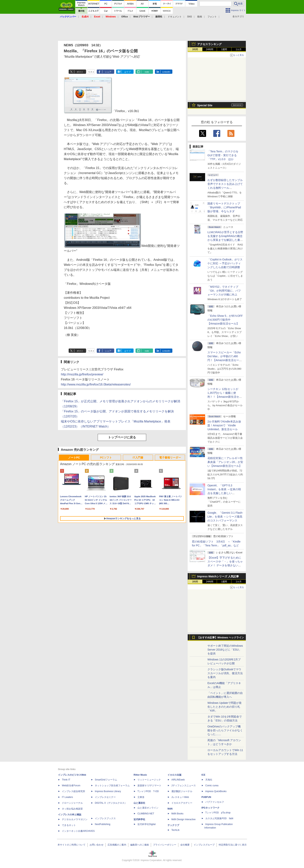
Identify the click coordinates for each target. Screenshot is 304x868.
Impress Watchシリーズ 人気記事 (218, 576)
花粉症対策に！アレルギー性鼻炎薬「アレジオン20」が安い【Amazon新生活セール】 (225, 462)
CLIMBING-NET (146, 814)
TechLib (175, 830)
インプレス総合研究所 (73, 791)
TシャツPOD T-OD (148, 791)
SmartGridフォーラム (106, 780)
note (147, 72)
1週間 (224, 49)
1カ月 (239, 49)
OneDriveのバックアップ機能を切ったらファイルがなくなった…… (225, 730)
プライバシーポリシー (165, 845)
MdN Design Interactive (184, 819)
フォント (212, 17)
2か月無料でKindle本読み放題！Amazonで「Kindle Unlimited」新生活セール (224, 425)
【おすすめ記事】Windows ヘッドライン (221, 638)
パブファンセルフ (215, 802)
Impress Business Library (108, 791)
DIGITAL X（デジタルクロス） (111, 803)
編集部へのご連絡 (140, 845)
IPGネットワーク (210, 808)
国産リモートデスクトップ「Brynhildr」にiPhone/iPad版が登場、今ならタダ (224, 207)
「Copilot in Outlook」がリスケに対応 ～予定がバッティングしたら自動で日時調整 (225, 263)
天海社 (209, 780)
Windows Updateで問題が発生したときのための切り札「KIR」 (225, 707)
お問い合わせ (97, 845)
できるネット (69, 825)
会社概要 (185, 845)
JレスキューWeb (180, 797)
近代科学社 (139, 819)
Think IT (66, 780)
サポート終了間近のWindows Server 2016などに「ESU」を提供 (225, 650)
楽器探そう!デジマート (149, 786)
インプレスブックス (105, 818)
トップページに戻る (122, 437)
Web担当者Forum (71, 786)
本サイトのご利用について (72, 845)
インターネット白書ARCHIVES (78, 831)
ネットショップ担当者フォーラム (112, 786)
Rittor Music (140, 775)
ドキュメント (175, 17)
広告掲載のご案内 (117, 845)
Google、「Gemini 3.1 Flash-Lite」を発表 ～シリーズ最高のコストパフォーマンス (225, 517)
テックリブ (173, 825)
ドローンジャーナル (72, 803)
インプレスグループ (204, 845)
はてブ (127, 72)
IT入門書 (138, 458)
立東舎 (141, 797)
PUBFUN (206, 797)
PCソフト (106, 458)
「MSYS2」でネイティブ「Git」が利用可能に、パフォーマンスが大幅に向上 (224, 291)
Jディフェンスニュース (184, 786)
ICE (203, 775)
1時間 (195, 49)
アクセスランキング (209, 44)
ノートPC (74, 458)
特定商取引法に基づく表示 (233, 845)
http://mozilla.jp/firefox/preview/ (82, 374)
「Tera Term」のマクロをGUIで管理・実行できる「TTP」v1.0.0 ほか (223, 155)
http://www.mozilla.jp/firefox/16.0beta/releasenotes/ (96, 384)
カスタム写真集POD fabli (219, 818)
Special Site (205, 105)
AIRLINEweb (178, 780)
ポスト (80, 72)
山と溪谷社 (139, 803)
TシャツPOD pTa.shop (218, 813)
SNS (190, 17)
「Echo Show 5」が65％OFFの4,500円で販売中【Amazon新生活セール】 (225, 320)
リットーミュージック (149, 780)
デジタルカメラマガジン (75, 819)
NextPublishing (103, 824)
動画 (200, 17)
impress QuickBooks (216, 791)
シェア (108, 72)
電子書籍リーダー (170, 458)
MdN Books (177, 814)
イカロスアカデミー (182, 803)
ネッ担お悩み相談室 (72, 809)
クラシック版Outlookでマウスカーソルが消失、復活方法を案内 (225, 673)
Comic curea (212, 786)
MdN (170, 809)
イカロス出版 (174, 775)
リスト (91, 72)
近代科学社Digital (146, 824)
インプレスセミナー (105, 797)
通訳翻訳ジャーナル (182, 791)
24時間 (209, 49)
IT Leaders (67, 797)
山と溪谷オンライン (148, 808)
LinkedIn (166, 72)
